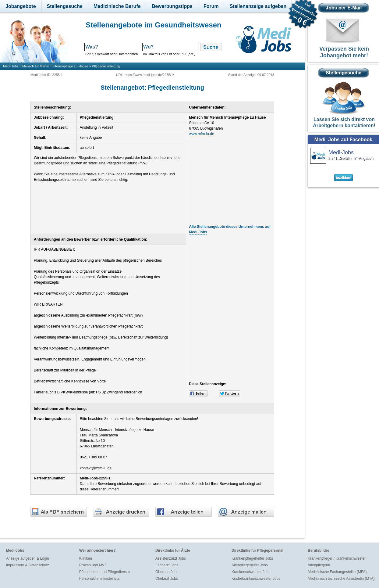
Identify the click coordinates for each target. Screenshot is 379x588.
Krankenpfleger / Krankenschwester (337, 558)
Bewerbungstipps (172, 6)
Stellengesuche (65, 6)
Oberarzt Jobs (167, 572)
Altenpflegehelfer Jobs (250, 565)
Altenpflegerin (319, 565)
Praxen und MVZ (93, 565)
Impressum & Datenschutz (28, 565)
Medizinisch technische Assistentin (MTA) (341, 579)
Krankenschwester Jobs (251, 572)
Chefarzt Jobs (167, 579)
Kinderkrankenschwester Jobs (256, 579)
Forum (211, 6)
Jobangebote (21, 6)
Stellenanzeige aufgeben (258, 6)
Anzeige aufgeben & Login (28, 558)
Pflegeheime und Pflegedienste (104, 572)
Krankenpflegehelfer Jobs (252, 558)
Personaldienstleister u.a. (100, 579)
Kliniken (86, 558)
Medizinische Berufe (117, 6)
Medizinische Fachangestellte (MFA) (337, 572)
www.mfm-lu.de (202, 134)
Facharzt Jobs (167, 565)
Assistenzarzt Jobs (171, 558)
